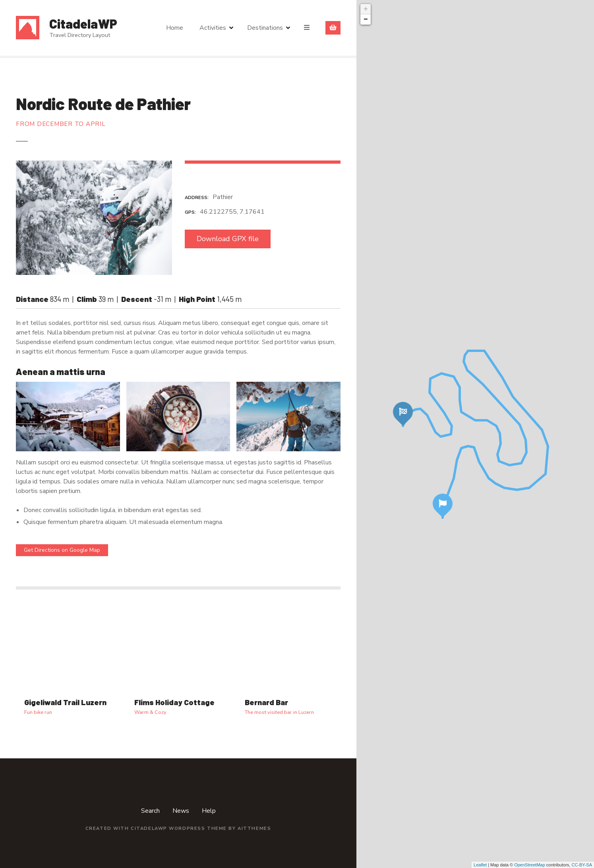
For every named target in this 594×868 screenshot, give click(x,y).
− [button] (366, 19)
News (181, 811)
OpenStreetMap (530, 865)
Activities (213, 28)
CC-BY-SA (582, 865)
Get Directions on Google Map (62, 550)
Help (209, 811)
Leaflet (480, 865)
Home (175, 28)
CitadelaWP (83, 23)
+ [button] (366, 9)
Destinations (265, 28)
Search (150, 811)
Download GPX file (228, 239)
